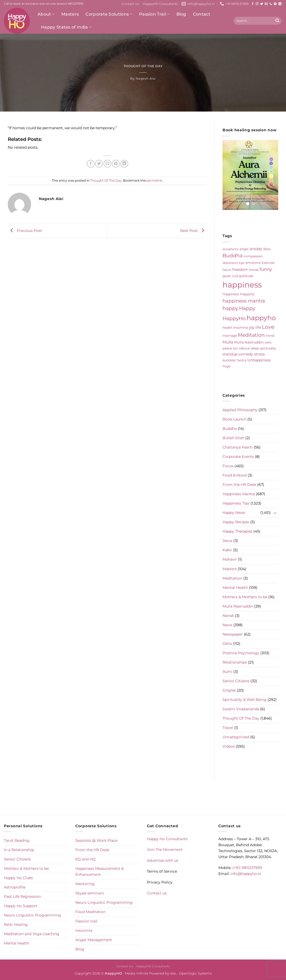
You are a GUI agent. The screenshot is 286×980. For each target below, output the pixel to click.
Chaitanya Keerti (238, 447)
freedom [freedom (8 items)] (240, 270)
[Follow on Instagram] (257, 4)
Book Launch (234, 419)
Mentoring (85, 884)
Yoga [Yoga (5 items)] (226, 366)
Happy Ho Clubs (18, 878)
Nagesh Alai (146, 79)
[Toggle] (275, 513)
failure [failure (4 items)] (227, 270)
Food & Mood (235, 475)
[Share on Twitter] (99, 164)
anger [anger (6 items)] (244, 249)
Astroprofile (15, 887)
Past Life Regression (22, 896)
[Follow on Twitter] (262, 4)
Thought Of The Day (143, 66)
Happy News (234, 513)
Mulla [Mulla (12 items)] (228, 342)
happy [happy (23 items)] (230, 308)
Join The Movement (165, 850)
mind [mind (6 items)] (270, 336)
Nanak (228, 616)
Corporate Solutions (109, 14)
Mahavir (230, 559)
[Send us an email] (266, 4)
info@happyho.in (246, 874)
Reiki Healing (16, 924)
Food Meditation (90, 912)
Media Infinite (137, 973)
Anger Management (94, 940)
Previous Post (25, 231)
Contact (202, 14)
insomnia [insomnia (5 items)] (241, 328)
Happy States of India (66, 27)
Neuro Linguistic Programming (33, 915)
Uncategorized (236, 737)
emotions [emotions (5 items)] (253, 263)
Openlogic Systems (195, 973)
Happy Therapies (237, 531)
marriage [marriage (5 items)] (230, 336)
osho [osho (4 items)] (268, 343)
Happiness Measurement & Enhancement (99, 871)
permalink (154, 181)
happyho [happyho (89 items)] (261, 318)
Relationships (235, 662)
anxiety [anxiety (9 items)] (256, 249)
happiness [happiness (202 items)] (242, 285)
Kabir (227, 550)
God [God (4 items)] (235, 276)
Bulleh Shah (233, 438)
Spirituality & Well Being (245, 700)
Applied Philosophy (240, 410)
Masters (70, 14)
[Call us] (271, 4)
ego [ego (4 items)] (242, 263)
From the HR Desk (239, 485)
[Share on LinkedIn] (124, 164)
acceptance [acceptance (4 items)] (231, 249)
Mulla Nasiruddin (238, 606)
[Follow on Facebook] (253, 4)
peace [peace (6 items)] (227, 348)
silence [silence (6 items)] (244, 348)
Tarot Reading (17, 840)
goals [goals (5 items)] (227, 276)
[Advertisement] (143, 802)
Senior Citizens (236, 681)
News (227, 625)
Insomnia (84, 930)
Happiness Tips (236, 503)
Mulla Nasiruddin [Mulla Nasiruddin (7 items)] (249, 342)
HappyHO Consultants (160, 4)
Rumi (227, 672)
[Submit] (277, 21)
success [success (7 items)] (229, 360)
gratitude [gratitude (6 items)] (246, 276)
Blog (181, 14)
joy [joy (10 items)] (252, 327)
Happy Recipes (236, 522)
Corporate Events (238, 457)
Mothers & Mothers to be (245, 597)
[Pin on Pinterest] (116, 164)
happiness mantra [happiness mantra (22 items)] (244, 301)
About (46, 14)
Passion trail (86, 921)
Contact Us (130, 4)
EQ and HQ (85, 859)
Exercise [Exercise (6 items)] (268, 263)
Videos (229, 746)
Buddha (230, 429)
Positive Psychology (241, 653)
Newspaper (233, 634)
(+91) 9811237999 (247, 868)
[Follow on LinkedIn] (280, 4)
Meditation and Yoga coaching (32, 934)
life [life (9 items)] (258, 327)
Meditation (232, 578)
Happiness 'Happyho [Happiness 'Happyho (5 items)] (239, 294)
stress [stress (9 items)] (259, 354)
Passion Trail (154, 14)
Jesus (227, 541)
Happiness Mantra (239, 494)
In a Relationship (19, 850)
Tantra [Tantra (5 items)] (241, 360)
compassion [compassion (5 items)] (253, 256)
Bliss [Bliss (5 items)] (267, 249)
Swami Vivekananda (241, 709)
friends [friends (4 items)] (254, 270)
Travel (228, 728)
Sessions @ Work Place (96, 840)
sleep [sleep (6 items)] (255, 348)
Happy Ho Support (21, 906)
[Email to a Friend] (108, 164)
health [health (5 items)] (227, 328)
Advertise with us (163, 860)
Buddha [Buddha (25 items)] (233, 256)
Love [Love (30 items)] (268, 327)
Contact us (157, 893)
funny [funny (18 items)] (266, 269)
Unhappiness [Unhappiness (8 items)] (259, 360)
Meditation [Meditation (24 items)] (251, 335)
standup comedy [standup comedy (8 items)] (238, 354)
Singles (229, 690)
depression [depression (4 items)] (230, 263)
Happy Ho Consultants (167, 839)
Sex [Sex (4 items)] (235, 348)
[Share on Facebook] (91, 164)
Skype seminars (90, 893)
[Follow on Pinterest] (275, 4)
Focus (228, 466)
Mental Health (235, 588)
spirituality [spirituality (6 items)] (268, 348)
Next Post (193, 231)
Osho (227, 644)
